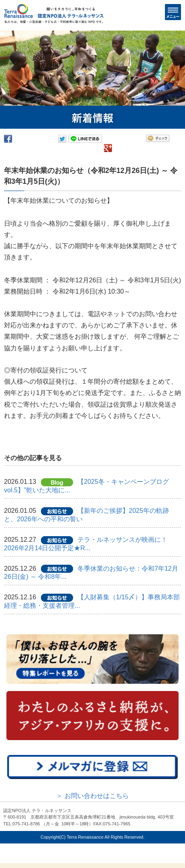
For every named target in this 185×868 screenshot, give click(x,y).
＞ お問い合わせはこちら (92, 796)
